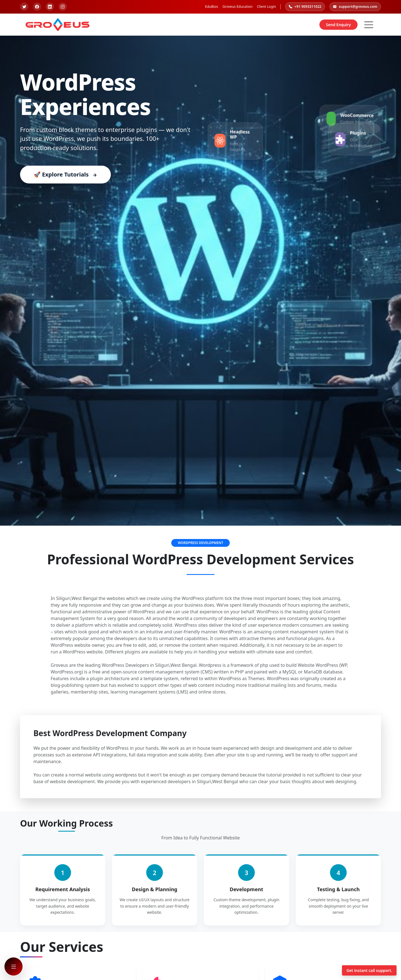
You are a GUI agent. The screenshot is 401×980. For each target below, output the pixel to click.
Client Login (266, 7)
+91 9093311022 (305, 7)
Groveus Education (238, 7)
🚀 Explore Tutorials (65, 174)
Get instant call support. (369, 970)
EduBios (212, 7)
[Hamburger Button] (369, 25)
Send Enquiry (338, 25)
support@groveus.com (355, 7)
